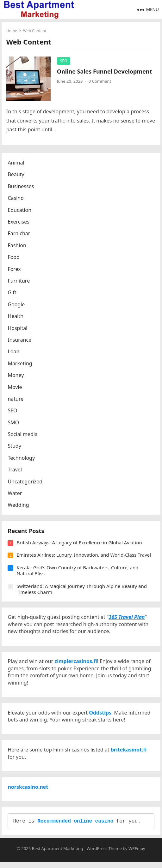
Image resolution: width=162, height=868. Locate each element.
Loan (14, 352)
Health (16, 317)
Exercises (19, 222)
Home (12, 31)
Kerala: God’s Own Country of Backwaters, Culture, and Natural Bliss (78, 572)
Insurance (20, 340)
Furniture (19, 281)
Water (15, 494)
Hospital (18, 328)
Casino (16, 199)
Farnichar (19, 234)
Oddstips (100, 716)
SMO (14, 423)
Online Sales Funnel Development (105, 71)
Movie (15, 387)
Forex (14, 269)
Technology (22, 458)
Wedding (19, 506)
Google (16, 305)
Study (15, 446)
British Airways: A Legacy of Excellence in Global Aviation (80, 543)
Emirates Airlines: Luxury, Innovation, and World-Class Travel (84, 556)
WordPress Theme (104, 854)
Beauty (16, 175)
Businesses (21, 187)
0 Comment (100, 81)
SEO (64, 61)
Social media (23, 435)
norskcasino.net (28, 792)
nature (16, 399)
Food (14, 258)
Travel (15, 470)
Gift (12, 293)
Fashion (17, 246)
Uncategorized (25, 482)
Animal (16, 163)
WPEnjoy (137, 854)
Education (20, 210)
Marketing (20, 364)
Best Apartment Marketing (58, 854)
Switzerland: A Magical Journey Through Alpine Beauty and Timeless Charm (82, 590)
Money (16, 376)
